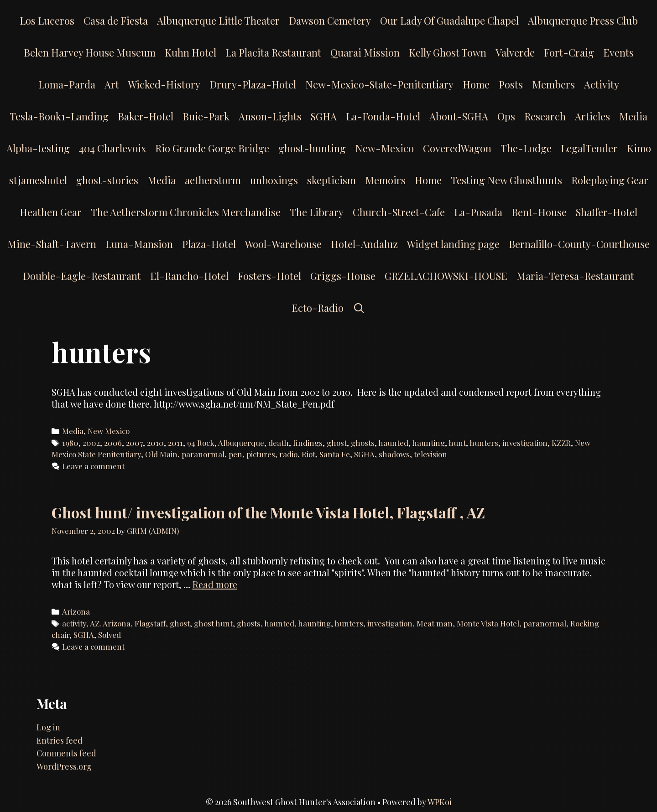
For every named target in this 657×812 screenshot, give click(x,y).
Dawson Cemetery (330, 21)
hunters (484, 443)
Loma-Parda (67, 84)
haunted (393, 443)
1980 (70, 443)
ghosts (363, 443)
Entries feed (60, 740)
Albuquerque (241, 443)
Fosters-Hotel (269, 276)
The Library (317, 212)
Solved (109, 635)
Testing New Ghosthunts (506, 180)
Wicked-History (164, 84)
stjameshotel (38, 180)
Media (633, 116)
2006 (113, 443)
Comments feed (66, 753)
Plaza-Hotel (209, 244)
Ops (506, 116)
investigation (525, 443)
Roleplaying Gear (610, 180)
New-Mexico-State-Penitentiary (379, 84)
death (279, 443)
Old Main (161, 454)
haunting (428, 443)
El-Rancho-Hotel (189, 276)
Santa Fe (335, 454)
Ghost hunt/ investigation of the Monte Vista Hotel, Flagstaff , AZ (268, 512)
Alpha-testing (38, 148)
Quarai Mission (365, 52)
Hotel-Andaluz (364, 244)
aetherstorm (213, 180)
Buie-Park (206, 116)
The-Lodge (526, 148)
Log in (48, 727)
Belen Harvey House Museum (90, 52)
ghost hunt (213, 623)
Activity (602, 84)
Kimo (639, 148)
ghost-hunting (312, 148)
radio (288, 454)
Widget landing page (453, 244)
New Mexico (109, 431)
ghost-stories (107, 180)
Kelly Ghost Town (448, 52)
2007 (134, 443)
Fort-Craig (569, 52)
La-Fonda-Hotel (383, 116)
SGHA (324, 116)
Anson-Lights (270, 116)
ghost (337, 443)
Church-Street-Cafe (399, 212)
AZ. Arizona (110, 623)
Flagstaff (150, 623)
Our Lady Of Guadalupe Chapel (449, 21)
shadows (394, 454)
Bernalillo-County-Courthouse (579, 244)
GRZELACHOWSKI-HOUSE (446, 276)
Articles (592, 116)
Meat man (435, 623)
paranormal (203, 454)
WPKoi (440, 802)
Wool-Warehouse (283, 244)
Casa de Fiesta (116, 21)
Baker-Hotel (146, 116)
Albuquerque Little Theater (218, 21)
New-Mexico (384, 148)
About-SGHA (459, 116)
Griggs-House (343, 276)
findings (308, 443)
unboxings (274, 180)
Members (553, 84)
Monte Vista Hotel (488, 623)
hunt (457, 443)
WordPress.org (64, 766)
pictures (261, 454)
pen (235, 454)
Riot (308, 454)
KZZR (561, 443)
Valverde (515, 52)
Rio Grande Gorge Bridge (212, 148)
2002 (91, 443)
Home (476, 84)
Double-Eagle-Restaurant (82, 276)
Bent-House (539, 212)
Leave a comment (93, 466)
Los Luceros (47, 21)
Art (112, 84)
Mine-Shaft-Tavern (52, 244)
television (430, 454)
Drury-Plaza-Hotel (253, 84)
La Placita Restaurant (273, 52)
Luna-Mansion (139, 244)
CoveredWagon (457, 148)
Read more (215, 584)
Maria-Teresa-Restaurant (575, 276)
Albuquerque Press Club (583, 21)
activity (74, 623)
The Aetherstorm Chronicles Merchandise (186, 212)
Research (545, 116)
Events (618, 52)
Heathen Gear (51, 212)
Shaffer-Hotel (607, 212)
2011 (175, 443)
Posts (511, 84)
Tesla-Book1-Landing (59, 116)
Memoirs (385, 180)
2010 (155, 443)
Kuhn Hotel (190, 52)
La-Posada (478, 212)
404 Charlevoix (112, 148)
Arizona (76, 611)
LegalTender (589, 148)
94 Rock (201, 443)
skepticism (331, 180)
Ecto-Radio (318, 308)
